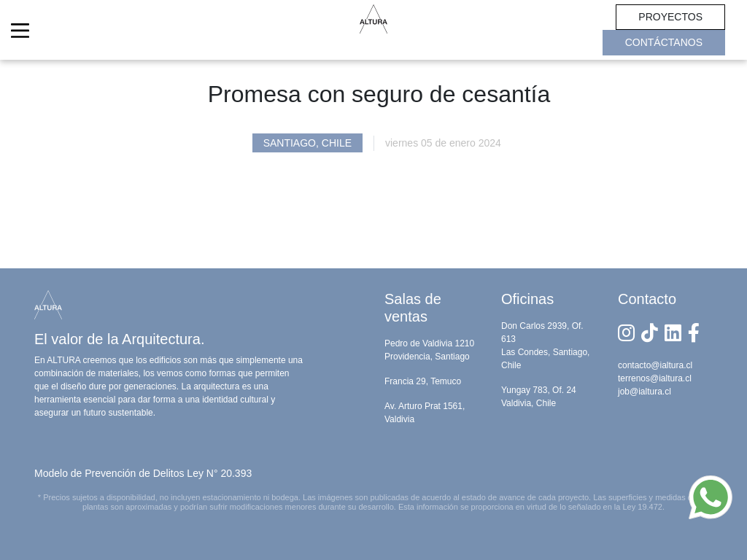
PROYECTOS (670, 17)
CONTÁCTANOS (664, 42)
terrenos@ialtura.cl (655, 378)
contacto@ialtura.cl (655, 365)
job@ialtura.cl (645, 392)
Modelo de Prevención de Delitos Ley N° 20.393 (143, 473)
